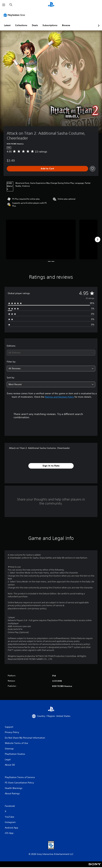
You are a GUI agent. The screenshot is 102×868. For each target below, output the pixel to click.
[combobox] (51, 353)
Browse (66, 25)
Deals (35, 25)
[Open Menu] (4, 5)
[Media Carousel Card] (41, 239)
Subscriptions (50, 25)
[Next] (97, 239)
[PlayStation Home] (51, 5)
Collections (21, 25)
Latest (7, 25)
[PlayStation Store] (15, 15)
